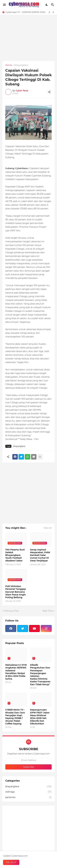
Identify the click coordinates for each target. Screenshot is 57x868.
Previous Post (11, 611)
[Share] (49, 92)
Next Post (48, 611)
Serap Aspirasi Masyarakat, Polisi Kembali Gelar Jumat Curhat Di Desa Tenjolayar (40, 555)
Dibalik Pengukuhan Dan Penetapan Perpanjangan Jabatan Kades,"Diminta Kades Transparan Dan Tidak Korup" (40, 675)
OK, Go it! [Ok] (11, 862)
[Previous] (49, 12)
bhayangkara (21, 65)
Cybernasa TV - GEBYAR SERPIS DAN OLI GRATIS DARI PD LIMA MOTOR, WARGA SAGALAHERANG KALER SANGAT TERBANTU (26, 12)
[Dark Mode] (47, 5)
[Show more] (40, 457)
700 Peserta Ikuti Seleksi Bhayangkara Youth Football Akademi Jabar (15, 555)
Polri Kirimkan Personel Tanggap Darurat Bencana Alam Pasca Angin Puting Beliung (16, 592)
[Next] (53, 12)
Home (9, 65)
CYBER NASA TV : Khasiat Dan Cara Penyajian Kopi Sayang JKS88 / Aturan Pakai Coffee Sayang (15, 717)
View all (48, 528)
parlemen (28, 797)
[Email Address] (28, 760)
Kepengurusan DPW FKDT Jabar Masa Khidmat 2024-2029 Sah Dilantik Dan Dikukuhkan (40, 717)
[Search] (53, 5)
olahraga (28, 792)
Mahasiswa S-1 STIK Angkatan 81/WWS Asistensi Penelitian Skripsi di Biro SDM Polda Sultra (16, 672)
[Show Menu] (4, 5)
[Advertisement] (28, 43)
